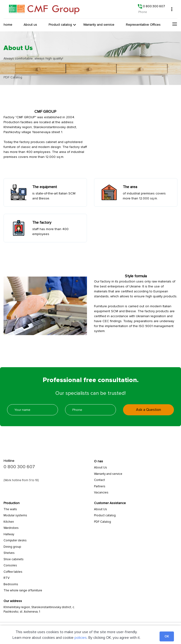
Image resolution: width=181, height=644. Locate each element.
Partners (100, 486)
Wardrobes (11, 528)
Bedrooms (11, 584)
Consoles (10, 565)
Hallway (9, 534)
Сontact (99, 480)
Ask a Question (148, 410)
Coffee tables (13, 572)
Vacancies (101, 492)
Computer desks (15, 540)
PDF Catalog (103, 522)
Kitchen (9, 522)
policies (81, 638)
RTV (7, 578)
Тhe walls (10, 509)
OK (167, 636)
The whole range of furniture (23, 590)
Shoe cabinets (14, 559)
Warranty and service (108, 474)
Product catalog (105, 515)
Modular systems (15, 515)
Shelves (9, 553)
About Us (101, 467)
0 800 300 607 (19, 467)
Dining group (12, 547)
